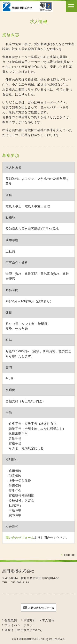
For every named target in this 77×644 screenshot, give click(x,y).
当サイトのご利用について (23, 630)
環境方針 (30, 620)
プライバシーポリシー (20, 625)
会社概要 (11, 620)
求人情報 (48, 620)
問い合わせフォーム (20, 538)
